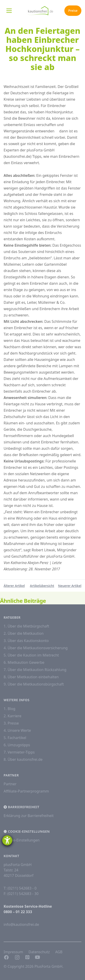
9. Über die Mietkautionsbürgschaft (34, 684)
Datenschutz (39, 952)
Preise (73, 11)
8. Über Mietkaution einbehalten (31, 677)
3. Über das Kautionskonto (26, 641)
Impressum (13, 952)
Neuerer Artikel (70, 586)
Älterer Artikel (14, 586)
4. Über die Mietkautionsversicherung (36, 648)
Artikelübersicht (42, 586)
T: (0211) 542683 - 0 (20, 888)
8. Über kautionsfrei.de (23, 759)
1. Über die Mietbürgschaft (26, 626)
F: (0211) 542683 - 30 (21, 894)
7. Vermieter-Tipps (19, 752)
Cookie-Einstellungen (22, 840)
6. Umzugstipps (17, 745)
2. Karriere (12, 716)
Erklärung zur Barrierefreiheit (29, 816)
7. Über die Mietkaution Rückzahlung (35, 670)
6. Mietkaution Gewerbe (24, 662)
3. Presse (11, 723)
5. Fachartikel (15, 738)
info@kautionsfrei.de (21, 924)
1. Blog (10, 709)
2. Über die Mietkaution (24, 633)
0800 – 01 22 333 (18, 912)
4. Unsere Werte (17, 730)
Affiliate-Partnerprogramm (26, 791)
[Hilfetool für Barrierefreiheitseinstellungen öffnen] (7, 840)
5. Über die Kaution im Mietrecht (31, 655)
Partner (10, 784)
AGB (59, 952)
